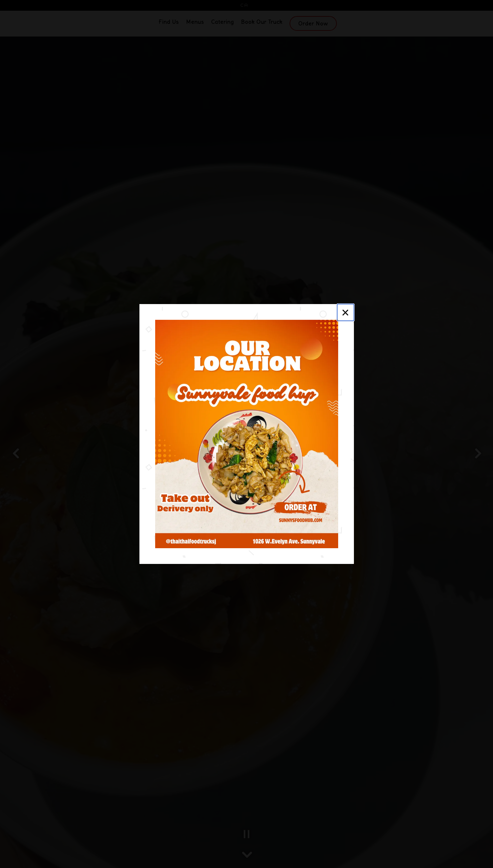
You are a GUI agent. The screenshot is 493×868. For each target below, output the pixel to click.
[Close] (346, 312)
